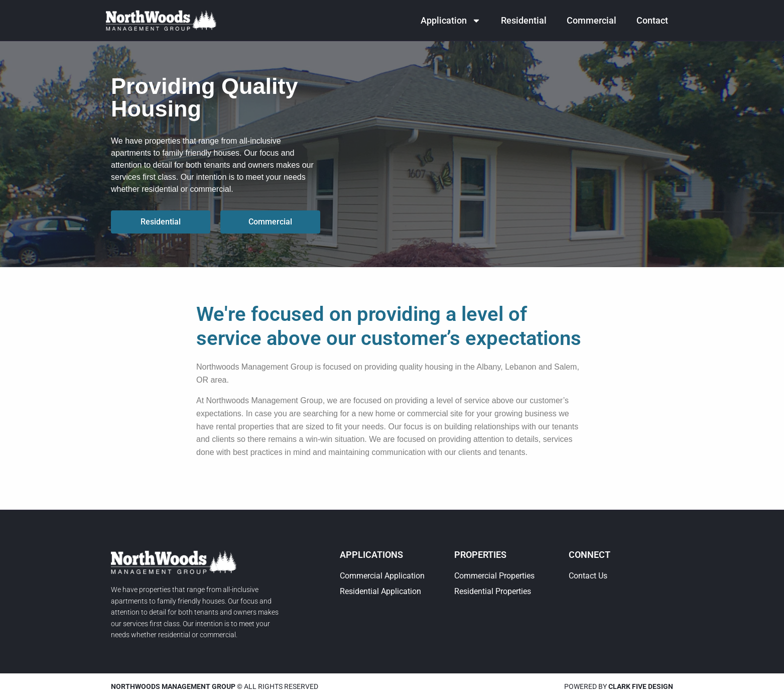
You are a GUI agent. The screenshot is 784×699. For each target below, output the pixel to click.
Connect (590, 555)
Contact (652, 20)
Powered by (619, 686)
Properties (480, 555)
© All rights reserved (215, 686)
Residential (524, 20)
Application (451, 21)
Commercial (592, 20)
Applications (371, 555)
